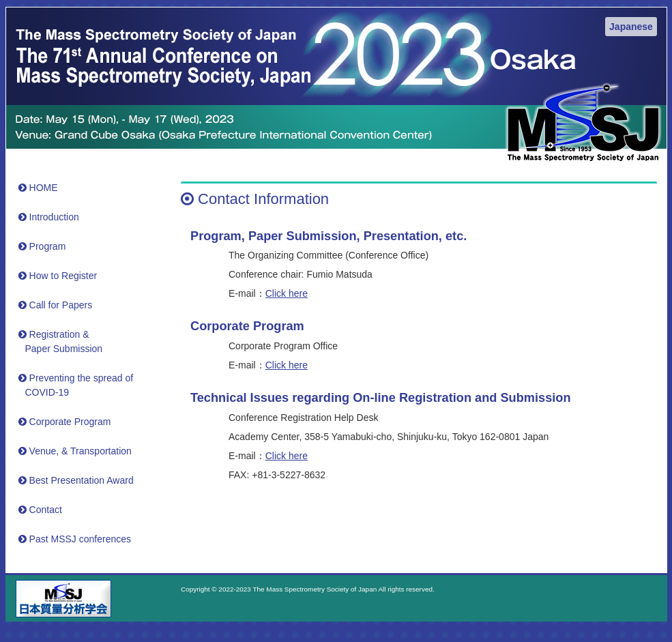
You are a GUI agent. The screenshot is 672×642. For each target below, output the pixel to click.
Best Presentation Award (78, 480)
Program (44, 246)
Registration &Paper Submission (62, 341)
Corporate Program (67, 422)
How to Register (60, 276)
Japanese (631, 27)
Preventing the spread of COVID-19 (78, 385)
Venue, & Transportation (77, 451)
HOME (40, 188)
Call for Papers (57, 305)
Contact (42, 510)
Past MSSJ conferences (76, 539)
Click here (287, 293)
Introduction (50, 217)
